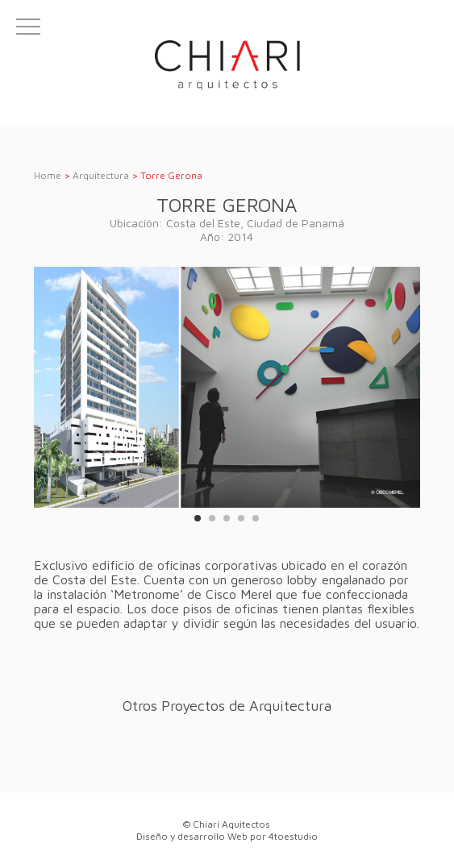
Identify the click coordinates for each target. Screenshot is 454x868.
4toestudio (293, 836)
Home (48, 175)
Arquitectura (101, 175)
